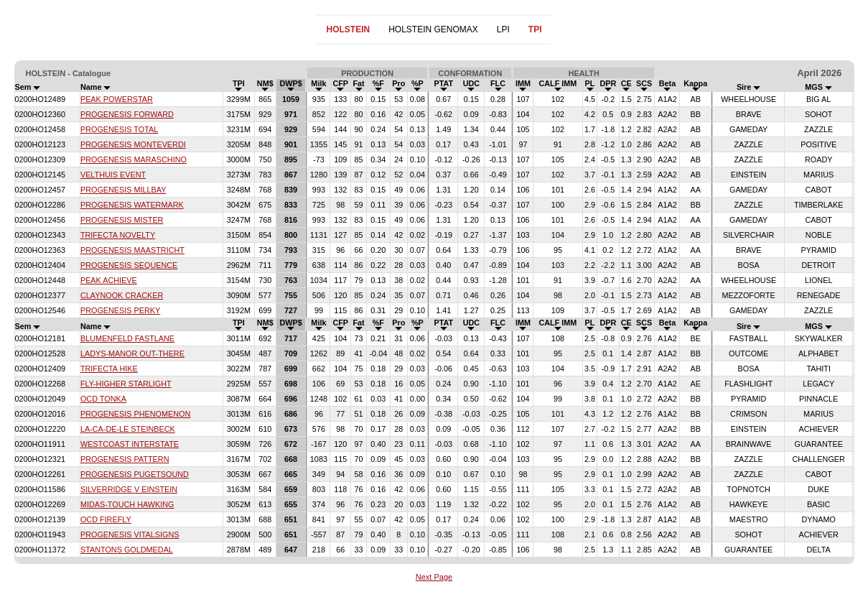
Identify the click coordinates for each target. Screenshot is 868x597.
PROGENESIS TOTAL (119, 129)
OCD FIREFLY (106, 519)
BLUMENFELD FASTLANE (127, 338)
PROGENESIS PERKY (120, 310)
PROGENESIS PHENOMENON (135, 414)
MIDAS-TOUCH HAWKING (127, 504)
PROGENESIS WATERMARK (132, 205)
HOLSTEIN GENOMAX (433, 29)
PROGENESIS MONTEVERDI (133, 144)
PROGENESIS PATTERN (125, 459)
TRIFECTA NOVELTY (118, 235)
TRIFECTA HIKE (109, 369)
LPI (503, 29)
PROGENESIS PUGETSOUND (135, 474)
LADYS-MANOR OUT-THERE (132, 353)
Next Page (434, 577)
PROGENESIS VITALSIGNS (130, 534)
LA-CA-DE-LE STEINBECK (128, 429)
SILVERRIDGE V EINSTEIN (129, 489)
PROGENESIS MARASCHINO (134, 159)
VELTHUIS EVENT (113, 175)
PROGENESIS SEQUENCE (129, 265)
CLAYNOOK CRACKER (122, 295)
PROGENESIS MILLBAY (123, 190)
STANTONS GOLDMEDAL (127, 550)
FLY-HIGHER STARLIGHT (126, 384)
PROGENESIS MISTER (122, 220)
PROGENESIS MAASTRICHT (132, 250)
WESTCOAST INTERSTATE (130, 444)
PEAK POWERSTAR (117, 99)
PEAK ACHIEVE (109, 280)
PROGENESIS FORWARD (127, 114)
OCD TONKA (103, 399)
